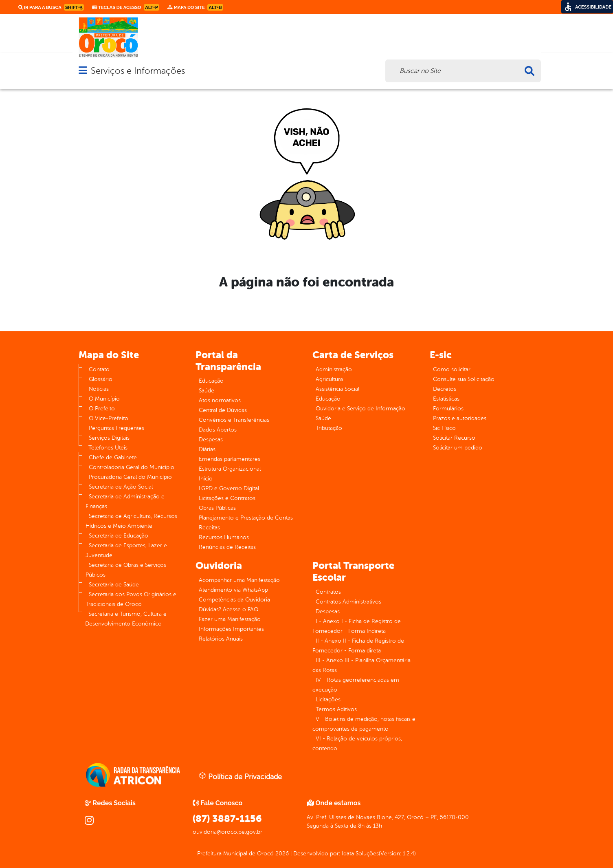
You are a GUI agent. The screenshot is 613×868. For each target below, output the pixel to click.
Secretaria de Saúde (114, 585)
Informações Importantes (231, 629)
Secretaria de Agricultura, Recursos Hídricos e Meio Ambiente (131, 521)
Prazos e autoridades (460, 418)
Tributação (329, 428)
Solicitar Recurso (454, 438)
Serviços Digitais (109, 438)
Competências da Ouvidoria (234, 600)
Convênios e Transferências (234, 420)
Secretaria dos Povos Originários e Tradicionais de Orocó (131, 599)
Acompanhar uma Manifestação (239, 580)
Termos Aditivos (336, 709)
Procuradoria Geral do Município (130, 477)
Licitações (328, 699)
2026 (281, 854)
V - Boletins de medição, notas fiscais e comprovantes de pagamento (364, 724)
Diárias (207, 449)
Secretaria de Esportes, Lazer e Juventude (126, 550)
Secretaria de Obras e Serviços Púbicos (126, 570)
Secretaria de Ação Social (121, 487)
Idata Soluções (360, 854)
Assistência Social (337, 389)
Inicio (206, 479)
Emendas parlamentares (230, 459)
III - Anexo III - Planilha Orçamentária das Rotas (361, 665)
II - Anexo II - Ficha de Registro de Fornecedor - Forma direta (358, 646)
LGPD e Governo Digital (229, 488)
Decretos (445, 389)
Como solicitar (452, 369)
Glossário (101, 379)
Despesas (211, 440)
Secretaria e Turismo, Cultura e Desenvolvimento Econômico (126, 619)
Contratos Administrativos (348, 602)
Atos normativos (220, 400)
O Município (104, 399)
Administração (334, 369)
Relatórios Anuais (221, 639)
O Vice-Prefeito (109, 418)
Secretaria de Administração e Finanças (125, 501)
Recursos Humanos (224, 537)
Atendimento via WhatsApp (233, 590)
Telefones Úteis (108, 448)
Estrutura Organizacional (230, 469)
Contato (99, 369)
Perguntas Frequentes (116, 428)
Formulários (448, 409)
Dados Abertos (218, 430)
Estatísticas (446, 399)
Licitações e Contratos (227, 498)
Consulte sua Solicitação (464, 379)
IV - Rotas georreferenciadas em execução (356, 685)
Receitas (209, 528)
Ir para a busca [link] (51, 7)
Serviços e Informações (138, 71)
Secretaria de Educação (119, 536)
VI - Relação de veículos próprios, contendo (357, 744)
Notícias (99, 389)
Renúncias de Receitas (227, 547)
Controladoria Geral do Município (132, 467)
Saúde (207, 391)
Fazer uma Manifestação (230, 619)
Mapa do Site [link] (195, 7)
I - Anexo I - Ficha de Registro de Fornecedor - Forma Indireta (357, 626)
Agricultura (329, 379)
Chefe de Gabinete (113, 457)
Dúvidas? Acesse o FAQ (229, 609)
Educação (211, 381)
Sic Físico (444, 428)
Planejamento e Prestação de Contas (246, 518)
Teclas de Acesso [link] (126, 7)
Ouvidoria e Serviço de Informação (360, 409)
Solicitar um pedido (458, 448)
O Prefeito (102, 409)
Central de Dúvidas (223, 410)
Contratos (328, 592)
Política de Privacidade (240, 776)
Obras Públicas (217, 508)
